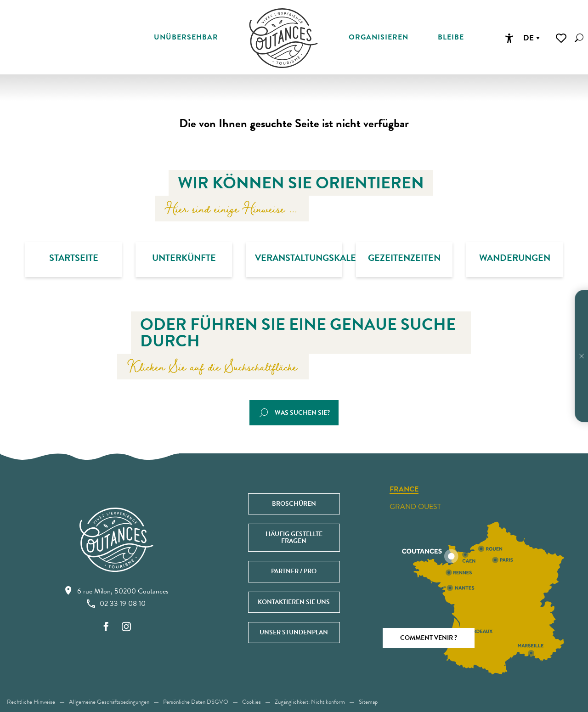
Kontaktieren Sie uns (294, 602)
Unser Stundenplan (294, 632)
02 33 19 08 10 (116, 604)
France (404, 490)
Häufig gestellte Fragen (294, 537)
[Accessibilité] (509, 38)
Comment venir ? (429, 638)
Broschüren (294, 504)
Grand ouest (415, 507)
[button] (579, 38)
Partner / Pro (294, 571)
